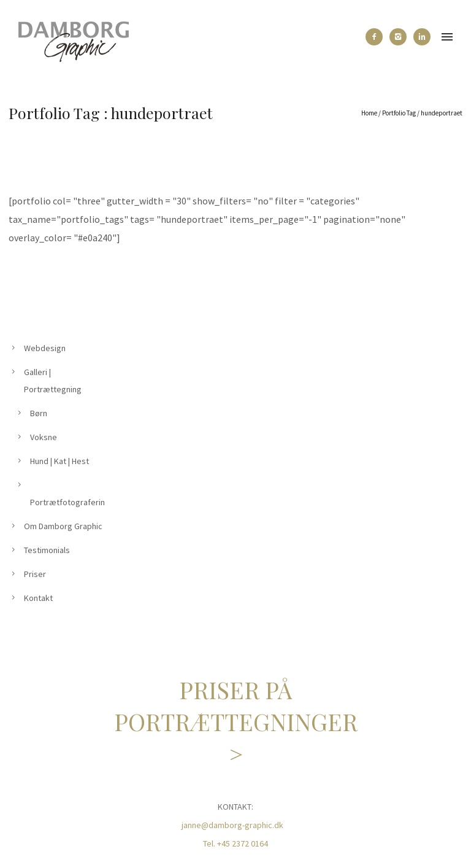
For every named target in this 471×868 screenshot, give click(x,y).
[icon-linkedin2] (422, 37)
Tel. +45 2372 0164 (235, 843)
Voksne (44, 437)
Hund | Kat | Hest (59, 461)
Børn (39, 413)
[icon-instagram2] (401, 37)
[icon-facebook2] (377, 37)
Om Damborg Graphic (63, 526)
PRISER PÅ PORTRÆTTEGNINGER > (236, 722)
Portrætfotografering (70, 502)
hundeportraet (442, 113)
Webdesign (45, 348)
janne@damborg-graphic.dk (232, 825)
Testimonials (47, 550)
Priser (35, 574)
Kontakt (38, 598)
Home (369, 113)
